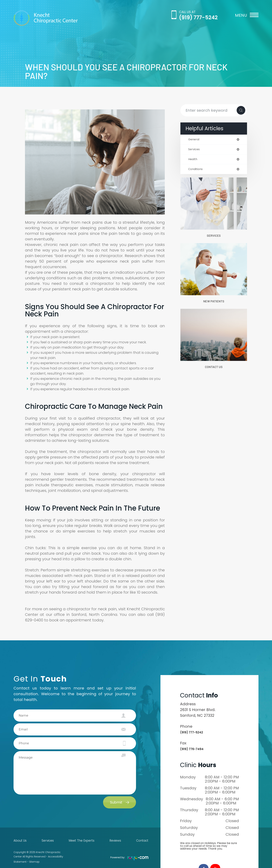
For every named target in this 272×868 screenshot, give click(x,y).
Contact (143, 841)
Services (214, 237)
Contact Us (214, 370)
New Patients (214, 304)
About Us (19, 841)
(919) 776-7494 (195, 749)
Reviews (115, 841)
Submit (116, 802)
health (193, 160)
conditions (197, 170)
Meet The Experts (82, 841)
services (195, 150)
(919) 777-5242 (198, 17)
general (194, 140)
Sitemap (34, 859)
